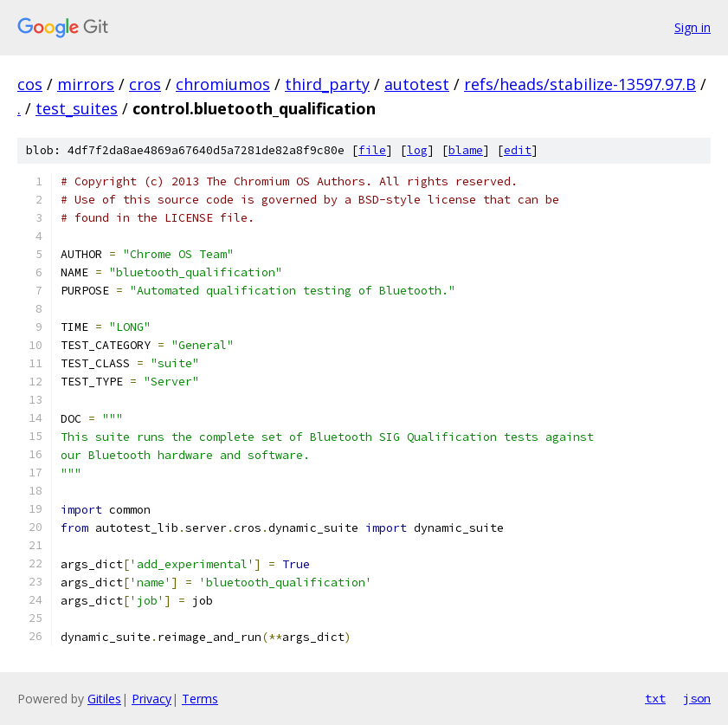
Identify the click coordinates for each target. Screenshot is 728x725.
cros (145, 84)
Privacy (151, 699)
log (417, 150)
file (372, 150)
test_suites (77, 108)
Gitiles (104, 699)
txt (655, 698)
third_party (327, 84)
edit (518, 150)
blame (466, 150)
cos (30, 84)
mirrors (86, 84)
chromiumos (223, 84)
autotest (417, 84)
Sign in (693, 27)
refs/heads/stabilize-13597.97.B (580, 84)
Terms (200, 699)
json (697, 698)
